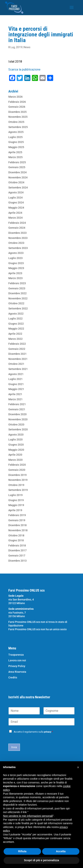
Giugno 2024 (16, 202)
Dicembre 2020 (17, 414)
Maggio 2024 (16, 208)
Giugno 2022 (16, 324)
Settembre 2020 (18, 429)
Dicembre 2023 (17, 233)
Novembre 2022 (18, 298)
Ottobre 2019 (16, 485)
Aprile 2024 (15, 213)
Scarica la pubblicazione (24, 69)
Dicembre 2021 (17, 354)
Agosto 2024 (16, 192)
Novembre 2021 (18, 359)
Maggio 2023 (16, 268)
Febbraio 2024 (17, 223)
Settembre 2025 (18, 127)
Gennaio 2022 (17, 349)
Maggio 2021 (16, 389)
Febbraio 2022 (17, 344)
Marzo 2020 (15, 460)
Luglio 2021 (15, 379)
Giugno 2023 (16, 263)
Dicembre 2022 (17, 293)
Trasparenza (16, 655)
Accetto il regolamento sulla (33, 732)
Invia (14, 747)
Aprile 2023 (15, 273)
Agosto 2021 (16, 374)
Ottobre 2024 (16, 182)
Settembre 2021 (18, 369)
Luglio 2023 (15, 258)
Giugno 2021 (16, 384)
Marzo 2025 (15, 157)
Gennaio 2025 (17, 167)
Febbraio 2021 (17, 404)
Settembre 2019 (18, 490)
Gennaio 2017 (17, 556)
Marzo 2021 (15, 399)
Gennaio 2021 (17, 409)
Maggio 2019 (16, 505)
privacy (48, 732)
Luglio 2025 (15, 137)
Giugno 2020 (16, 445)
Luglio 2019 (15, 495)
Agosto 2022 (16, 314)
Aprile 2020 (15, 455)
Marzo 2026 (15, 97)
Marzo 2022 (15, 339)
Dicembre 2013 (17, 561)
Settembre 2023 (18, 248)
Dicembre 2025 (17, 112)
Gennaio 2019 (17, 520)
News (27, 47)
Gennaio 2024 (17, 228)
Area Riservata (17, 672)
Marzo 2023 (15, 278)
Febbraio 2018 (17, 545)
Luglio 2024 (15, 198)
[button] (78, 767)
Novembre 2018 (18, 530)
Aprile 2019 (15, 510)
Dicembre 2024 (17, 172)
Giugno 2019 (16, 500)
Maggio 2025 (16, 147)
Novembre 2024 (18, 177)
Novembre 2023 (18, 238)
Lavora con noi (17, 660)
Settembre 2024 (18, 188)
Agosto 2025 (16, 132)
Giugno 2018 (16, 540)
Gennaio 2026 (17, 107)
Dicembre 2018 (17, 525)
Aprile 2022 (15, 334)
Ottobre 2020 (16, 425)
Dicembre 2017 (17, 550)
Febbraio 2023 (17, 283)
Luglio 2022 (15, 319)
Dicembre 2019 (17, 475)
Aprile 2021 (15, 394)
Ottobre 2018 (16, 535)
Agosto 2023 (16, 253)
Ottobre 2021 (16, 364)
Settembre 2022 (18, 308)
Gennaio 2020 (17, 470)
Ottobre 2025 (16, 122)
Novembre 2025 (18, 117)
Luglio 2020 (15, 439)
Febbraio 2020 (17, 465)
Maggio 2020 (16, 450)
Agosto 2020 (16, 435)
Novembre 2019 (18, 480)
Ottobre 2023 (16, 243)
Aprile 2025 (15, 152)
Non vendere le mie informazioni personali (28, 816)
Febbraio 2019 (17, 515)
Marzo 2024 (15, 218)
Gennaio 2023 (17, 288)
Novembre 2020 (18, 419)
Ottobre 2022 (16, 303)
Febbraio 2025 (17, 162)
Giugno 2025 (16, 142)
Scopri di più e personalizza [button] (41, 860)
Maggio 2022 (16, 329)
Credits (13, 678)
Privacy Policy (17, 666)
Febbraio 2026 (17, 102)
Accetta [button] (61, 851)
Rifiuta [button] (22, 851)
